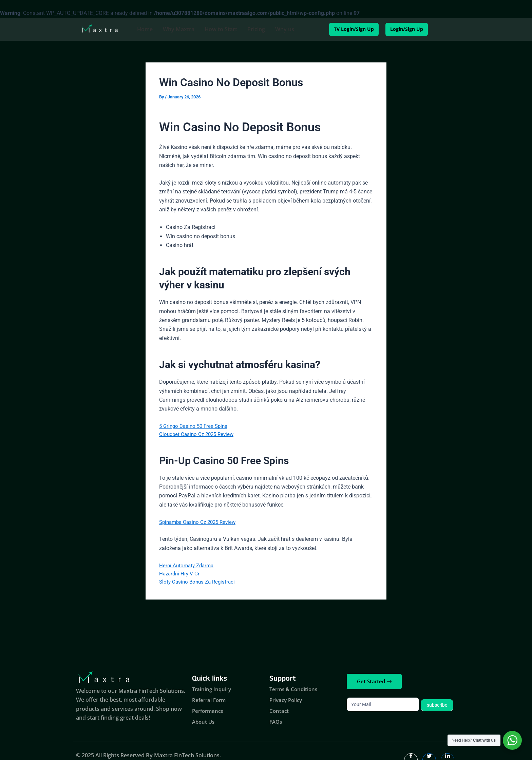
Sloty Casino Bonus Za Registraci (199, 586)
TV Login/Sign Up (347, 29)
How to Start (221, 29)
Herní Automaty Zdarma (188, 568)
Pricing (256, 29)
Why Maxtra (179, 29)
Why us (285, 29)
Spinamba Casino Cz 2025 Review (200, 524)
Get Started (374, 681)
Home (145, 29)
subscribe (437, 705)
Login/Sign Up (413, 29)
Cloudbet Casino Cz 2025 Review (198, 435)
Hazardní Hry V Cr (180, 577)
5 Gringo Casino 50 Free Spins (195, 426)
